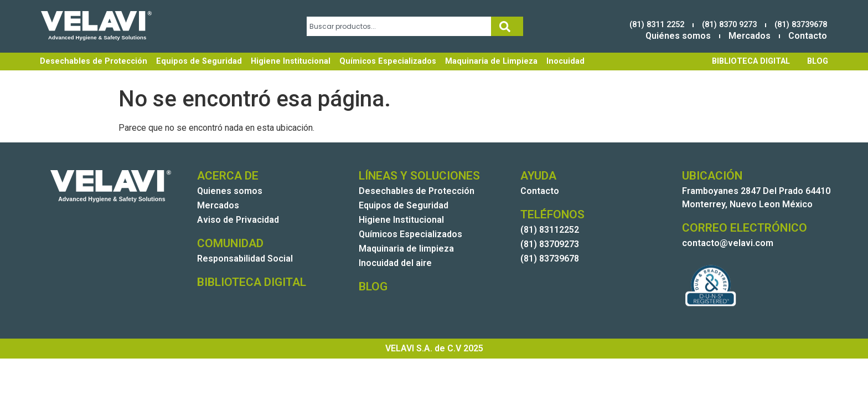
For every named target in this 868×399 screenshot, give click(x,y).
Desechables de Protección (94, 61)
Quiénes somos (678, 36)
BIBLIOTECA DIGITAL (751, 61)
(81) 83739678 (801, 25)
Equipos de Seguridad (199, 61)
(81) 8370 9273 (729, 25)
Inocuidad (565, 61)
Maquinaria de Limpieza (491, 61)
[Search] (507, 26)
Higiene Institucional (291, 61)
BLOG (818, 61)
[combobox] (399, 26)
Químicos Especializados (388, 61)
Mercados (750, 36)
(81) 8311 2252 (657, 25)
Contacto (808, 36)
